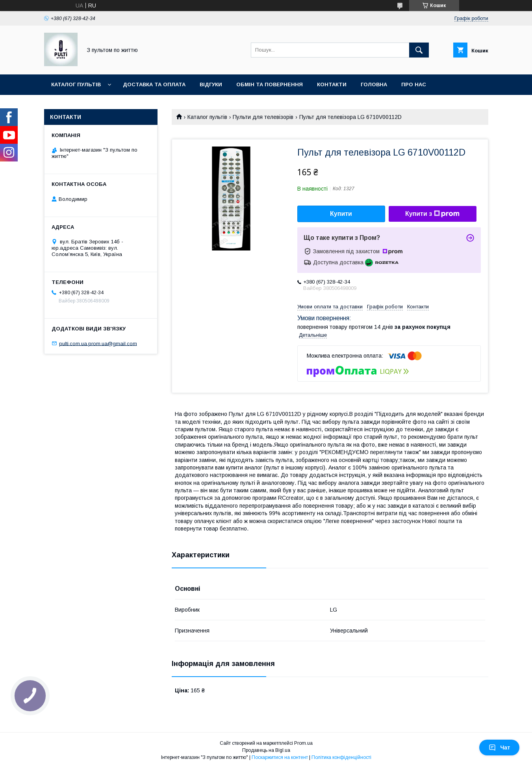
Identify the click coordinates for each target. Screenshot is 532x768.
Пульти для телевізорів (263, 117)
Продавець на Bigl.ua (266, 750)
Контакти (332, 84)
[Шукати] (419, 50)
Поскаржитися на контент (280, 757)
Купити (341, 214)
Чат (499, 748)
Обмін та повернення (270, 84)
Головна (374, 84)
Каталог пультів (76, 84)
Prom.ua (303, 743)
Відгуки (211, 84)
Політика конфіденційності (341, 757)
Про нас (414, 84)
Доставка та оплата (154, 84)
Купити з (432, 214)
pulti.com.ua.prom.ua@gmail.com (98, 343)
